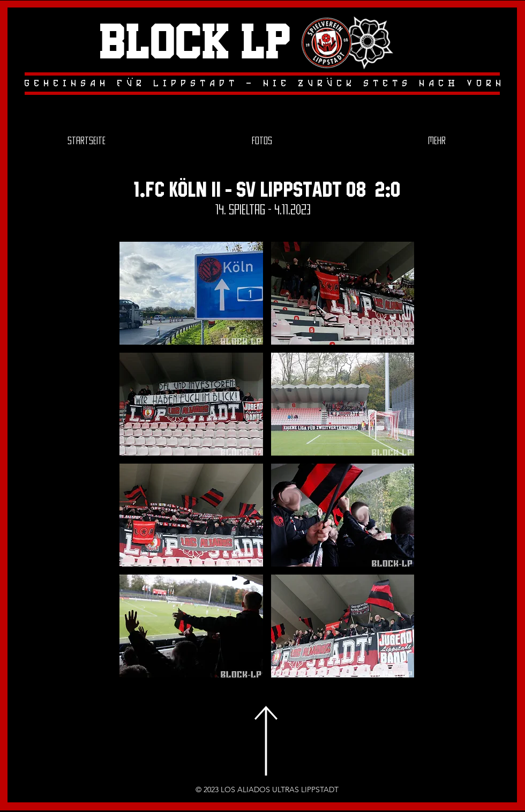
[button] (191, 293)
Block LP (195, 43)
